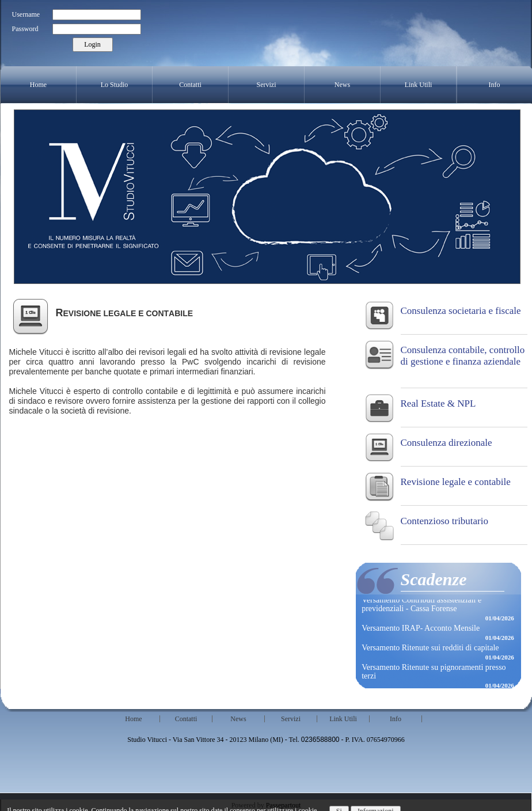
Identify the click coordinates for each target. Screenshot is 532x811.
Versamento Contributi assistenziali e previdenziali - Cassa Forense (421, 605)
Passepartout (284, 805)
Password (25, 29)
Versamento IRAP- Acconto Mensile (421, 629)
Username (26, 14)
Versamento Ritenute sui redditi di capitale (430, 648)
